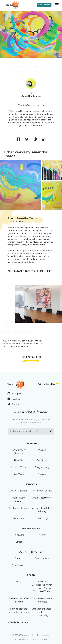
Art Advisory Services (19, 452)
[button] (57, 5)
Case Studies (42, 558)
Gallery (19, 558)
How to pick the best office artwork (19, 610)
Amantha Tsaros (31, 96)
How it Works (19, 467)
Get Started (44, 5)
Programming (42, 467)
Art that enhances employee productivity (42, 612)
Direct (19, 542)
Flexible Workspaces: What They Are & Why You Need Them (42, 586)
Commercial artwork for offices (42, 600)
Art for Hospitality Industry (42, 510)
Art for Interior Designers (19, 499)
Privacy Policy (21, 640)
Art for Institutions (19, 508)
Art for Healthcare (42, 498)
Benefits (19, 460)
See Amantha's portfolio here (31, 271)
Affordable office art (19, 622)
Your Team (19, 474)
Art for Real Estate (42, 491)
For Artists (19, 518)
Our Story (42, 460)
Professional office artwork (19, 600)
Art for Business (19, 491)
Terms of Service (39, 640)
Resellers (19, 535)
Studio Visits (19, 565)
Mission (42, 450)
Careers (42, 474)
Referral (42, 535)
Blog (19, 582)
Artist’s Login (42, 518)
